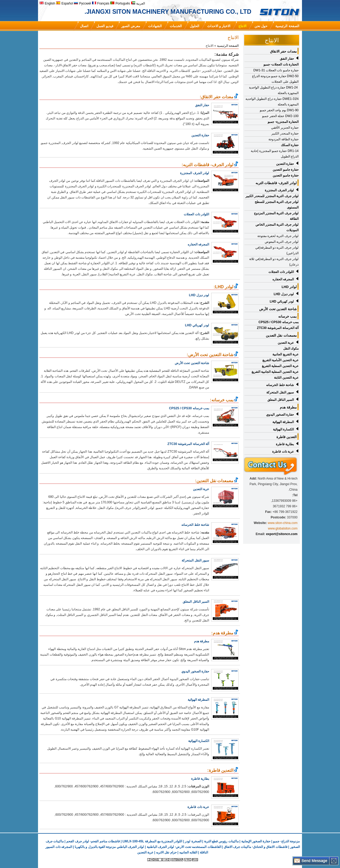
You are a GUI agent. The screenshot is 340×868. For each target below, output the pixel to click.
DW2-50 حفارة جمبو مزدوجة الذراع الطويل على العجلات (275, 79)
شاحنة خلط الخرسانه (280, 385)
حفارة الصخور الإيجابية (256, 841)
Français (101, 3)
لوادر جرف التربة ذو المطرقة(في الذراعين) (277, 250)
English (47, 3)
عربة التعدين (286, 343)
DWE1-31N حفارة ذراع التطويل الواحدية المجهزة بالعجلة (272, 102)
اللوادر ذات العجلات (196, 214)
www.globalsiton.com (283, 528)
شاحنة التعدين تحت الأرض (192, 363)
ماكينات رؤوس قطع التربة (221, 841)
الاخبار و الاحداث (219, 26)
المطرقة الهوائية (283, 422)
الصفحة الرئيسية (287, 26)
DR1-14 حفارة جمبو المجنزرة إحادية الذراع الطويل (275, 154)
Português (120, 3)
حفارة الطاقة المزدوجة (284, 139)
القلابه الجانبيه (188, 852)
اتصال (84, 26)
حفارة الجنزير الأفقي (285, 128)
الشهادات (155, 26)
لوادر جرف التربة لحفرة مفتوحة (278, 236)
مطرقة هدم (202, 641)
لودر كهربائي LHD (282, 301)
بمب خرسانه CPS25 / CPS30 (189, 408)
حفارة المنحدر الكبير (285, 133)
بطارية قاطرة (285, 444)
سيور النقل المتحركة (195, 560)
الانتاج (242, 26)
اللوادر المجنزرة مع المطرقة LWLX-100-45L (152, 841)
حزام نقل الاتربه (166, 852)
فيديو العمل (105, 26)
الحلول (195, 26)
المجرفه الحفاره (198, 244)
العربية (138, 3)
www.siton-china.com (283, 523)
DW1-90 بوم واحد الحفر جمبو (279, 110)
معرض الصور (131, 26)
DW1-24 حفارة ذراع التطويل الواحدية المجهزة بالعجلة (274, 90)
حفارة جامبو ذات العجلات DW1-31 (276, 70)
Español (64, 3)
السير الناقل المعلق (281, 400)
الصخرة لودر (193, 841)
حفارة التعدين (285, 164)
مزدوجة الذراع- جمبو (286, 841)
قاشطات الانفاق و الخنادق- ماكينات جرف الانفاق (256, 847)
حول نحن (261, 26)
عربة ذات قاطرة (283, 452)
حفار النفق (287, 59)
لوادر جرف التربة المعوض (282, 242)
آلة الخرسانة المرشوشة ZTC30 (188, 444)
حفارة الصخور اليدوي (280, 415)
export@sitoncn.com (282, 534)
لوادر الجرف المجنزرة (195, 173)
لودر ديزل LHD (284, 294)
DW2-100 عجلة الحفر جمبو (280, 116)
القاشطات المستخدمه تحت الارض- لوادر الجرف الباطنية (184, 847)
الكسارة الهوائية (283, 429)
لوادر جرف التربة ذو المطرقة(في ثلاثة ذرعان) (274, 262)
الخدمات (176, 26)
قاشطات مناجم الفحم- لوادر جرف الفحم (93, 841)
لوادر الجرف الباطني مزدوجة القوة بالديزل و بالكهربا (109, 847)
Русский (82, 3)
